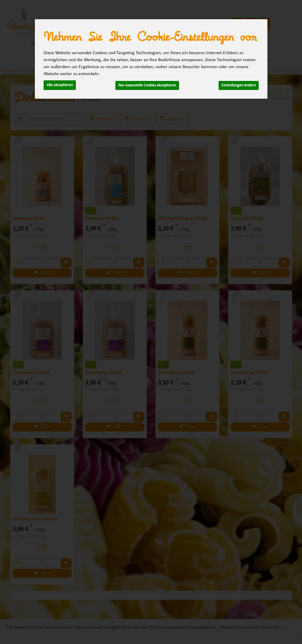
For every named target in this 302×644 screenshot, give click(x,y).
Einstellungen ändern (239, 85)
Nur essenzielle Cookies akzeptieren (147, 85)
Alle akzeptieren (60, 85)
